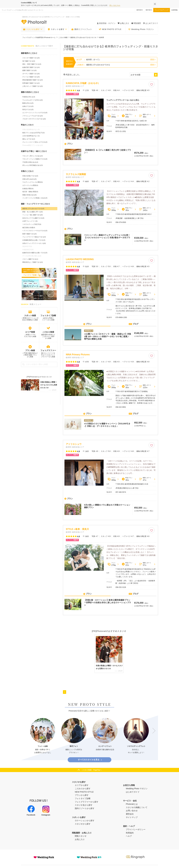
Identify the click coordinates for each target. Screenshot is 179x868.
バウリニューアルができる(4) (33, 116)
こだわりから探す (83, 785)
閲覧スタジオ (81, 833)
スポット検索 (30, 315)
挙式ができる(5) (28, 109)
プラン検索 (30, 350)
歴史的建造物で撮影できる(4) (33, 80)
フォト (112, 116)
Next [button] (153, 727)
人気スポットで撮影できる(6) (33, 86)
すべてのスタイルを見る (90, 756)
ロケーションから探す (85, 817)
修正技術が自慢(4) (29, 228)
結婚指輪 (175, 10)
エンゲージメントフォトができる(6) (35, 113)
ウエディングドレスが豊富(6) (33, 182)
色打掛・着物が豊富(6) (30, 192)
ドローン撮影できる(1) (30, 259)
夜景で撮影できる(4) (29, 234)
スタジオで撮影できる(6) (31, 58)
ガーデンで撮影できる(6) (31, 74)
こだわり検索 (48, 332)
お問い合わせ (132, 807)
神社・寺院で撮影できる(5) (32, 64)
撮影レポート (145, 116)
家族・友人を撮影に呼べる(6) (33, 212)
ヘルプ (129, 833)
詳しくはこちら (115, 5)
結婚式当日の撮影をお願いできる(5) (35, 253)
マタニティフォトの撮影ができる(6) (35, 159)
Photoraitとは (132, 800)
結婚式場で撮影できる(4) (31, 67)
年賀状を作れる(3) (29, 97)
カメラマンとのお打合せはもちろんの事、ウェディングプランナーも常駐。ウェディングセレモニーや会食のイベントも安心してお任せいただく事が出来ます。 (131, 107)
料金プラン (127, 116)
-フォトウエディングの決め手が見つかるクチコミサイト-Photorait (34, 22)
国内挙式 (140, 10)
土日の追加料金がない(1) (31, 136)
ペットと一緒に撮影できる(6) (33, 215)
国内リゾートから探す (85, 805)
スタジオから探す (83, 820)
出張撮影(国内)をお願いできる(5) (34, 240)
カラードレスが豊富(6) (30, 185)
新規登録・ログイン (106, 23)
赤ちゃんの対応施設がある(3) (33, 165)
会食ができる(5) (28, 106)
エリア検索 (30, 332)
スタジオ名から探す (84, 801)
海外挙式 (149, 10)
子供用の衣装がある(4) (30, 162)
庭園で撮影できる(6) (29, 70)
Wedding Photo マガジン (141, 29)
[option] (43, 732)
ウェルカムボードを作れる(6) (33, 100)
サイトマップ (132, 814)
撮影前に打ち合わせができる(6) (33, 209)
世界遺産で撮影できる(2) (31, 83)
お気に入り (80, 836)
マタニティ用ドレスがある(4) (33, 156)
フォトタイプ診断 (48, 315)
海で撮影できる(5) (29, 61)
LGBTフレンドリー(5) (30, 221)
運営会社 (130, 810)
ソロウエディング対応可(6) (32, 224)
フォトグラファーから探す (87, 798)
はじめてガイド (151, 23)
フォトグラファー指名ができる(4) (34, 237)
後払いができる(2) (29, 139)
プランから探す (82, 791)
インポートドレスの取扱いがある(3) (35, 198)
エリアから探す (82, 782)
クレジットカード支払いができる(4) (35, 142)
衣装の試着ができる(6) (30, 176)
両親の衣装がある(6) (29, 195)
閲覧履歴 (136, 23)
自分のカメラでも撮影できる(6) (33, 218)
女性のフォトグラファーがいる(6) (34, 243)
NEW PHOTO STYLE (110, 29)
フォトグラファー (48, 350)
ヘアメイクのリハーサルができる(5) (35, 231)
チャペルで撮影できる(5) (31, 77)
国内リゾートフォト (82, 29)
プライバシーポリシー (136, 826)
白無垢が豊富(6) (28, 189)
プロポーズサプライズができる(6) (34, 119)
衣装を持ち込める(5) (29, 179)
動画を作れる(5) (28, 103)
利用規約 (130, 829)
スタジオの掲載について (137, 804)
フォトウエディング (162, 10)
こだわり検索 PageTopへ (92, 766)
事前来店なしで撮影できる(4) (33, 262)
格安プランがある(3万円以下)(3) (33, 133)
